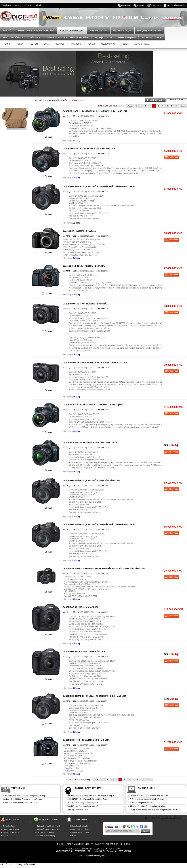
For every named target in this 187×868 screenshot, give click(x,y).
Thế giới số (179, 818)
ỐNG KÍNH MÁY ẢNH (122, 31)
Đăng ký (141, 5)
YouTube (171, 818)
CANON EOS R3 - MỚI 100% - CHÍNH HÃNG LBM (84, 652)
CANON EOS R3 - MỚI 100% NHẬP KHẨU (81, 607)
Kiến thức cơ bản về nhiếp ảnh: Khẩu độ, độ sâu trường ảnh (91, 796)
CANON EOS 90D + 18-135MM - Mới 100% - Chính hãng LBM (89, 149)
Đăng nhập (126, 5)
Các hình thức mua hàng (46, 836)
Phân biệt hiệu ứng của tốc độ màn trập (83, 806)
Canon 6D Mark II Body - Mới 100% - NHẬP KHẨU (84, 266)
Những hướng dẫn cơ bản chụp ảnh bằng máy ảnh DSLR (153, 810)
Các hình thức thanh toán (46, 832)
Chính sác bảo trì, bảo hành (81, 829)
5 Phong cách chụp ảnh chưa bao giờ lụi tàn (148, 806)
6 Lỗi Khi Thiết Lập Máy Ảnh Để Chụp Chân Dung (87, 799)
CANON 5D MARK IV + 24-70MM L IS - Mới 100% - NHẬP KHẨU (90, 443)
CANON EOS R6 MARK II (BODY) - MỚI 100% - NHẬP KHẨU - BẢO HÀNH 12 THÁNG (99, 187)
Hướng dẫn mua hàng (177, 5)
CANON (74, 100)
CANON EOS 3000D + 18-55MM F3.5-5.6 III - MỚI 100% (86, 740)
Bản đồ (39, 5)
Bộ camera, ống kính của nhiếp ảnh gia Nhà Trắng (24, 796)
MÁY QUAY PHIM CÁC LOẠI (149, 31)
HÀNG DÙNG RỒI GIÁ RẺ (14, 38)
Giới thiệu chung (9, 826)
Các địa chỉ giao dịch (11, 832)
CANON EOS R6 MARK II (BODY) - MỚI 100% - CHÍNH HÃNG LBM (91, 481)
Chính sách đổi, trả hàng (79, 832)
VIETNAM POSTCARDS (152, 37)
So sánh (48, 137)
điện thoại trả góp (75, 860)
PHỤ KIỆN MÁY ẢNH (103, 38)
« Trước (130, 106)
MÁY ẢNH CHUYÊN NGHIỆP (72, 31)
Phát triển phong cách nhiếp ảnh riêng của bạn (149, 799)
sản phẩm (156, 5)
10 (176, 106)
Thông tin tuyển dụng (11, 829)
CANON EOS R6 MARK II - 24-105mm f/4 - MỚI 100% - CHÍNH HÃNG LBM (94, 696)
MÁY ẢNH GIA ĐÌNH (99, 31)
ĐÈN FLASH (36, 37)
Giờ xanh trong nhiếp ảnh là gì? (143, 803)
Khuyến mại (6, 5)
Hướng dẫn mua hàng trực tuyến (49, 826)
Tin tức (18, 5)
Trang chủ (38, 100)
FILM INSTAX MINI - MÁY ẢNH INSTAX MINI (35, 31)
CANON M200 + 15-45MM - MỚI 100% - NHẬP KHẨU (85, 304)
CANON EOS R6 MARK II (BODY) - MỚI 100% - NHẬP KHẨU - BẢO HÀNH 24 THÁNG (99, 524)
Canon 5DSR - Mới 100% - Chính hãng (79, 231)
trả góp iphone (110, 860)
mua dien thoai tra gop (93, 860)
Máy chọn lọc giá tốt (127, 38)
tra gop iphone (44, 860)
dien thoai (48, 5)
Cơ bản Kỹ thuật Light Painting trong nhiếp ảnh (23, 799)
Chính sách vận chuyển (79, 826)
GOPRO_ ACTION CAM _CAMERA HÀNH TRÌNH (68, 37)
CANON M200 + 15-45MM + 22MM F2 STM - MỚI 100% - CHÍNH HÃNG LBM (95, 363)
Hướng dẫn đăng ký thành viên (48, 829)
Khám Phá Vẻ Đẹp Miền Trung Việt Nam (20, 803)
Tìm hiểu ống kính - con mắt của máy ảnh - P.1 (149, 796)
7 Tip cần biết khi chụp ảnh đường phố (82, 803)
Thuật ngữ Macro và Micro (77, 810)
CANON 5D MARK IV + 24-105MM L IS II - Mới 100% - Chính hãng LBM (93, 405)
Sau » (183, 106)
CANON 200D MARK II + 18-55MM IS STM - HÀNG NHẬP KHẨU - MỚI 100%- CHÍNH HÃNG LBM (104, 568)
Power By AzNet (94, 858)
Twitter (155, 818)
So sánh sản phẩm (155, 100)
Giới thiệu (28, 5)
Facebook (162, 818)
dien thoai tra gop (59, 860)
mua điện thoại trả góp (127, 860)
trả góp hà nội (143, 860)
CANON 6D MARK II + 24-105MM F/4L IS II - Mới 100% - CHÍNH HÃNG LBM (95, 111)
